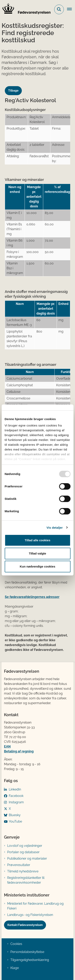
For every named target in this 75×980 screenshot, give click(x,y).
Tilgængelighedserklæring (30, 960)
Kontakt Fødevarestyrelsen (25, 925)
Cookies (16, 944)
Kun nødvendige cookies (38, 566)
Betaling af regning (19, 751)
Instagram (16, 802)
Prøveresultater (19, 865)
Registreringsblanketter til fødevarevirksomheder (26, 880)
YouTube (15, 821)
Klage (15, 968)
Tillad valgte (37, 553)
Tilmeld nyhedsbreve (23, 871)
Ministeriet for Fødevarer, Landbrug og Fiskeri (35, 906)
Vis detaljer (55, 528)
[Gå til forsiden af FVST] (25, 9)
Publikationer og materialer (27, 859)
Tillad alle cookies (37, 540)
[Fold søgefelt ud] (59, 9)
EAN (7, 747)
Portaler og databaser (23, 852)
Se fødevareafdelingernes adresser (32, 597)
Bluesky (15, 815)
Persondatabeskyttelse (27, 952)
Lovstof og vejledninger (25, 846)
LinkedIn (15, 789)
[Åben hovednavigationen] (71, 9)
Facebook (16, 796)
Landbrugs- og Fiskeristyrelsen (30, 915)
